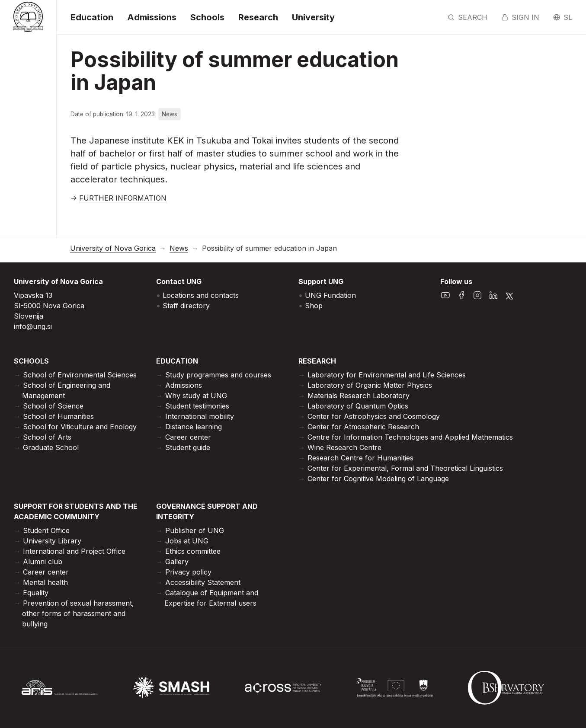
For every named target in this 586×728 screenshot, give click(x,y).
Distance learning (194, 427)
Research (258, 17)
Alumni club (43, 562)
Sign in (520, 17)
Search (468, 17)
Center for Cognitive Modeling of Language (378, 479)
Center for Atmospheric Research (363, 427)
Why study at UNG (196, 396)
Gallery (177, 562)
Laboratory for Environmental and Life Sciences (387, 375)
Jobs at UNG (187, 541)
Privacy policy (188, 572)
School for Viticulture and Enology (80, 427)
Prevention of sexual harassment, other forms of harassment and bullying (78, 613)
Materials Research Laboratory (359, 396)
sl (563, 17)
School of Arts (47, 437)
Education (92, 17)
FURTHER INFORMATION (123, 198)
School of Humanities (58, 416)
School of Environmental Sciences (80, 375)
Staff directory (186, 306)
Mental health (45, 582)
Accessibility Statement (203, 582)
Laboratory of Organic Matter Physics (370, 385)
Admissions (152, 17)
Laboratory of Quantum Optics (358, 406)
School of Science (53, 406)
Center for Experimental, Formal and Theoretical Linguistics (405, 468)
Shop (314, 306)
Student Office (46, 530)
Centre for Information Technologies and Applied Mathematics (410, 437)
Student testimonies (197, 406)
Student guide (188, 447)
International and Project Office (74, 551)
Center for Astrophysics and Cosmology (374, 416)
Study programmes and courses (218, 375)
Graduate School (51, 447)
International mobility (200, 416)
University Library (52, 541)
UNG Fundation (330, 295)
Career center (188, 437)
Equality (36, 593)
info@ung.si (33, 326)
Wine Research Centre (344, 447)
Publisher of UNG (195, 530)
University (313, 17)
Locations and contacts (201, 295)
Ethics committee (193, 551)
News (179, 248)
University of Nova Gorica (113, 248)
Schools (207, 17)
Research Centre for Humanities (360, 458)
